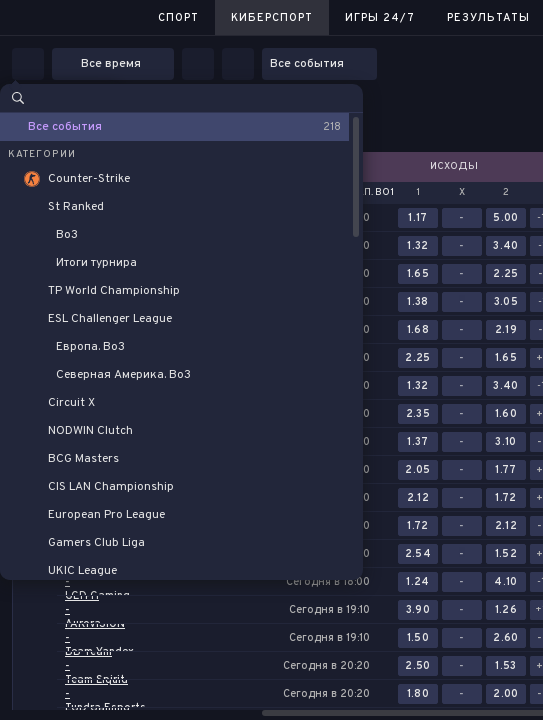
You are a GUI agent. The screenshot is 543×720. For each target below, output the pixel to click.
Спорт (178, 18)
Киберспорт (272, 18)
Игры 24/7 (380, 18)
